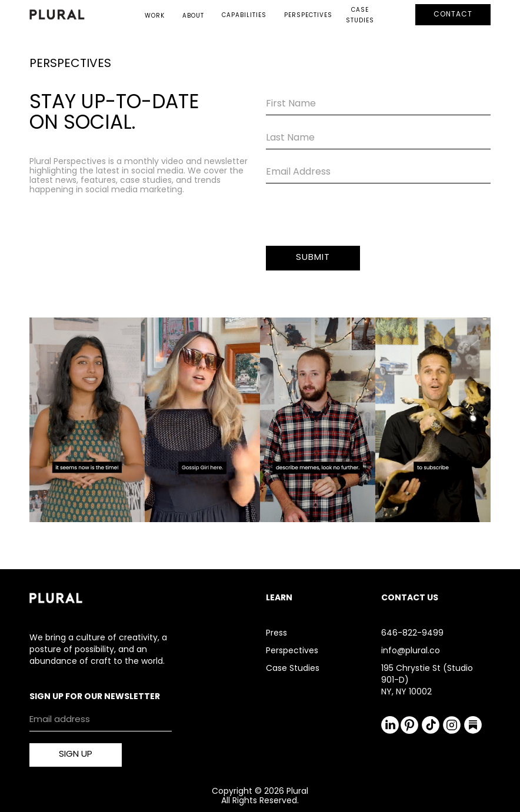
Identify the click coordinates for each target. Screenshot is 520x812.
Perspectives (292, 651)
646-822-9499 (412, 634)
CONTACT (453, 15)
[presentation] (355, 218)
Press (276, 634)
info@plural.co (411, 651)
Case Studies (293, 669)
